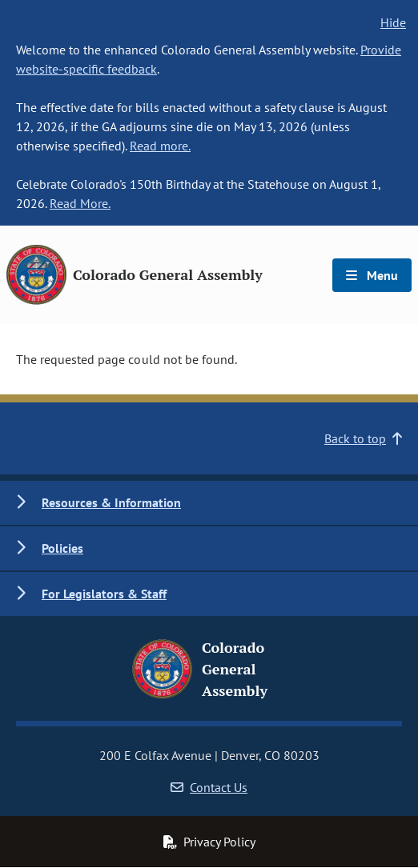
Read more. (160, 146)
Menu (372, 275)
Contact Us (209, 787)
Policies (62, 548)
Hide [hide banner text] (393, 22)
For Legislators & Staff (104, 594)
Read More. (80, 203)
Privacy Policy (209, 842)
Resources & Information (111, 502)
